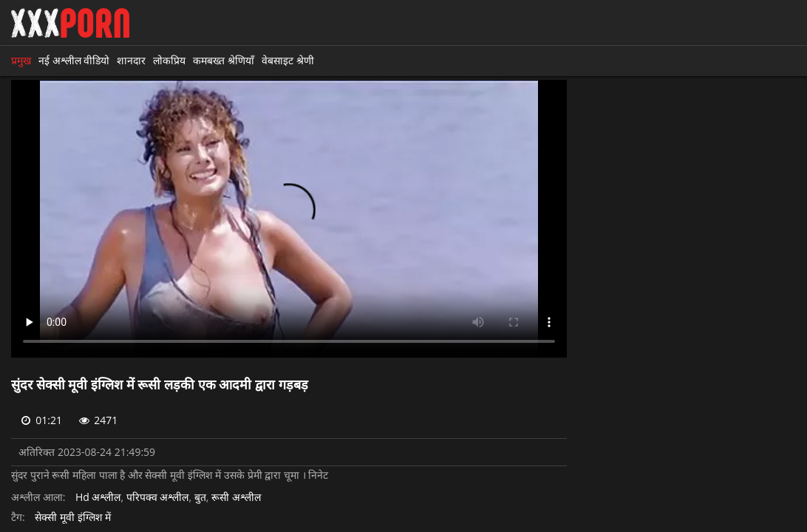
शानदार (131, 60)
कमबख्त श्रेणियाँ (224, 60)
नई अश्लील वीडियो (74, 60)
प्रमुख (21, 60)
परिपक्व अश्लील (158, 498)
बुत (200, 498)
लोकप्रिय (169, 60)
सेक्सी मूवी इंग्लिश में (73, 518)
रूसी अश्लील (236, 498)
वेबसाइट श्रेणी (288, 60)
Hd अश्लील (98, 498)
